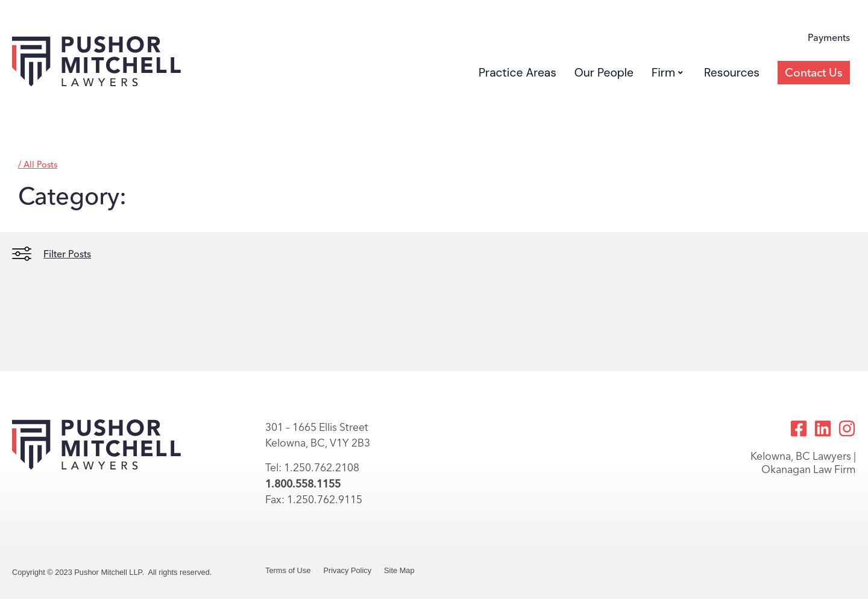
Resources (732, 73)
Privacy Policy (347, 570)
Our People (604, 73)
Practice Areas (517, 73)
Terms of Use (288, 570)
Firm (667, 73)
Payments (829, 38)
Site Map (399, 570)
